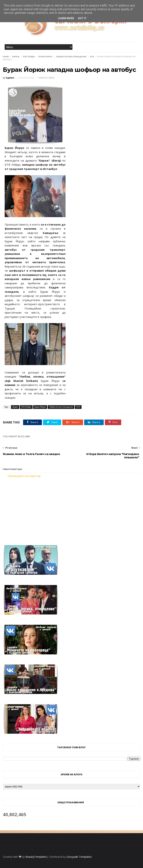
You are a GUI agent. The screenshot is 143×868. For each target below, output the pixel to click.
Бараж (16, 57)
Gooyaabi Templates (79, 857)
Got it (82, 18)
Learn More (66, 18)
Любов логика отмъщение (71, 57)
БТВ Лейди (29, 57)
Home (6, 57)
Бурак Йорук (45, 57)
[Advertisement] (71, 509)
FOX (92, 57)
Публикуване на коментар (24, 476)
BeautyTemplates (36, 857)
